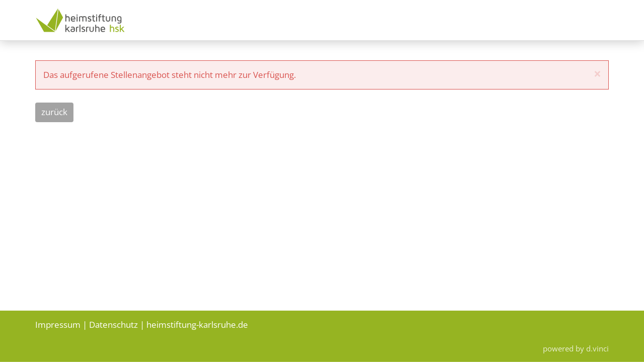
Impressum (58, 324)
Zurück (54, 112)
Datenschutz (113, 324)
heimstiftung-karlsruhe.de (197, 324)
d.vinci (597, 348)
